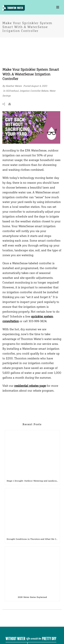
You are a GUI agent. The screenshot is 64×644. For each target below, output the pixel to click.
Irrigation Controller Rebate (34, 91)
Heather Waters (14, 86)
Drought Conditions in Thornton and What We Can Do (33, 539)
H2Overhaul (12, 91)
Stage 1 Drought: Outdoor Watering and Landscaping (33, 481)
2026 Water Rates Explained (32, 597)
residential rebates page (30, 386)
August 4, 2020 (39, 86)
